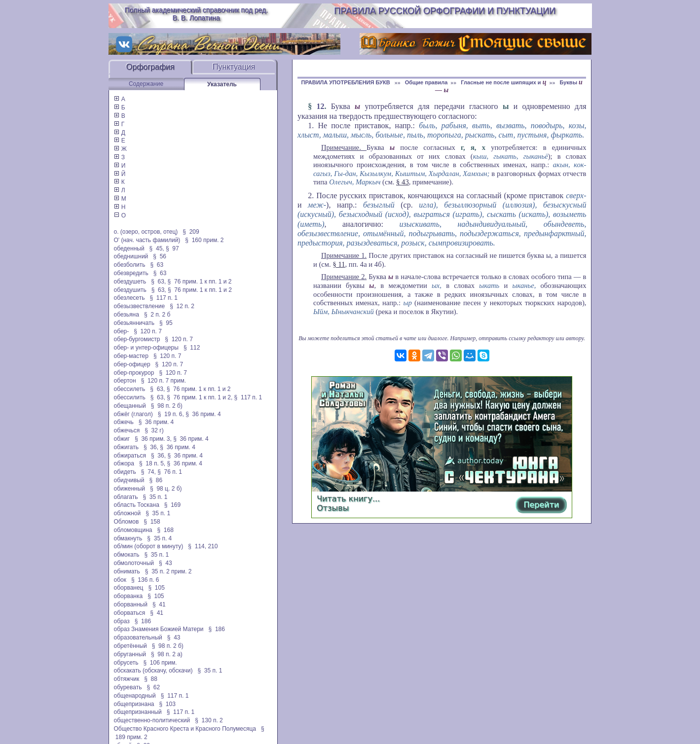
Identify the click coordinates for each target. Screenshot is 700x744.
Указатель (222, 84)
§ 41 (159, 604)
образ (122, 621)
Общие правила (426, 82)
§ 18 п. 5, (152, 463)
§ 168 (166, 530)
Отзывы (333, 508)
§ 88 (151, 679)
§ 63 (157, 265)
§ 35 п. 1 (155, 497)
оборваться (130, 613)
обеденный (129, 248)
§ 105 (157, 588)
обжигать (126, 447)
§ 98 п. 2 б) (167, 406)
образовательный (138, 638)
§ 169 (172, 505)
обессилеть (130, 389)
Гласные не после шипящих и (503, 82)
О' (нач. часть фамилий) (147, 240)
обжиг (122, 439)
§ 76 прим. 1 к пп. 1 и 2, (200, 397)
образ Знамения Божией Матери (159, 629)
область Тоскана (137, 505)
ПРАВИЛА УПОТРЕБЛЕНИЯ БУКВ (346, 82)
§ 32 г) (154, 430)
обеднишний (131, 256)
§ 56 (160, 256)
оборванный (131, 604)
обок (120, 580)
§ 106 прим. (160, 663)
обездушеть (130, 282)
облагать (126, 497)
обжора (124, 463)
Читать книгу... (348, 499)
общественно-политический (152, 720)
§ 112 (192, 348)
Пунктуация (234, 67)
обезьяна (127, 315)
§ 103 (167, 704)
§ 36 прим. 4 (203, 414)
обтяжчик (127, 679)
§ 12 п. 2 (182, 306)
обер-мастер (131, 356)
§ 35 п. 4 (159, 538)
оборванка (129, 596)
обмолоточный (134, 563)
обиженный (130, 489)
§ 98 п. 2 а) (167, 654)
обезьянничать (134, 323)
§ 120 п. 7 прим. (164, 381)
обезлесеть (129, 298)
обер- (122, 331)
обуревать (128, 687)
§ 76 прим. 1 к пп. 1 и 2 (200, 282)
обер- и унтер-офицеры (146, 348)
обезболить (130, 265)
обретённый (130, 646)
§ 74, (148, 472)
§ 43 (166, 563)
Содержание (146, 84)
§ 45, (157, 248)
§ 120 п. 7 (148, 331)
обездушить (130, 290)
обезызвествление (140, 306)
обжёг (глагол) (133, 414)
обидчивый (129, 480)
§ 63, (158, 282)
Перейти (541, 505)
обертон (125, 381)
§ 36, (151, 447)
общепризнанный (138, 712)
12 (321, 106)
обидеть (125, 472)
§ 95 (166, 323)
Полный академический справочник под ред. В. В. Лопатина (196, 14)
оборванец (129, 588)
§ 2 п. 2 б (157, 315)
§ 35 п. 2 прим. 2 (168, 571)
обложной (128, 513)
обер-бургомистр (137, 339)
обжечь (124, 422)
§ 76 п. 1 (170, 472)
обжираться (130, 456)
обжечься (127, 430)
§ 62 (153, 687)
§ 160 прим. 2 (204, 240)
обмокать (127, 555)
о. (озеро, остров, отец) (146, 232)
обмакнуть (128, 538)
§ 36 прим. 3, (153, 439)
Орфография (150, 67)
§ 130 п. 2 (209, 720)
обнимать (127, 571)
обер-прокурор (134, 373)
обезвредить (131, 273)
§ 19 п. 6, (171, 414)
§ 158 (152, 522)
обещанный (130, 406)
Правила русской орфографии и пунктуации (445, 11)
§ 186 (143, 621)
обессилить (130, 397)
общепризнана (134, 704)
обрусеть (126, 663)
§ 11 (339, 264)
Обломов (127, 522)
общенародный (135, 696)
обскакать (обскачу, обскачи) (153, 671)
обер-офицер (132, 364)
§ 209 (191, 232)
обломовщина (133, 530)
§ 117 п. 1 (164, 298)
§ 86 (156, 480)
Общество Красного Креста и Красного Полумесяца (185, 729)
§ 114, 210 (203, 546)
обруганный (130, 654)
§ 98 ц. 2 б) (166, 489)
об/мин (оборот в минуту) (149, 546)
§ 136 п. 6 (145, 580)
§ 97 (172, 248)
